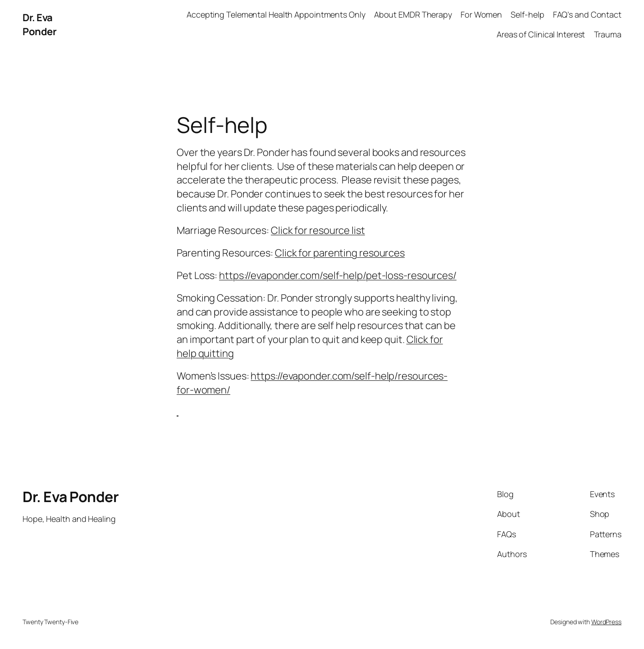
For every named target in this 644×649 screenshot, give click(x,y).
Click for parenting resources (340, 253)
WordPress (606, 622)
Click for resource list (318, 230)
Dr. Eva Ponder (39, 25)
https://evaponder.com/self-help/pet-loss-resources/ (338, 275)
